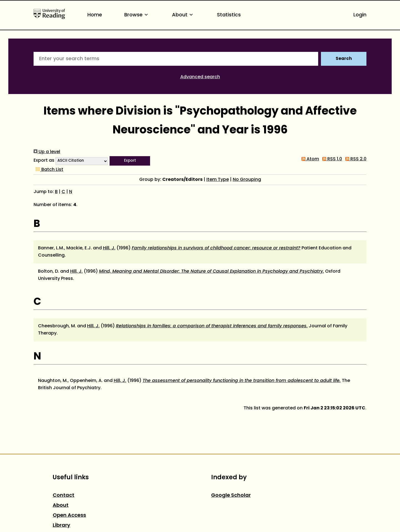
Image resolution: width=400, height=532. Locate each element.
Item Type (218, 180)
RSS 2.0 (355, 159)
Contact (64, 496)
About (183, 15)
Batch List (48, 170)
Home (95, 15)
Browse (137, 15)
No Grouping (247, 180)
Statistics (229, 15)
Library (61, 525)
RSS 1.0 (331, 159)
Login (360, 15)
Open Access (69, 515)
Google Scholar (231, 496)
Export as (44, 161)
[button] (130, 161)
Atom (309, 159)
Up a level (47, 152)
